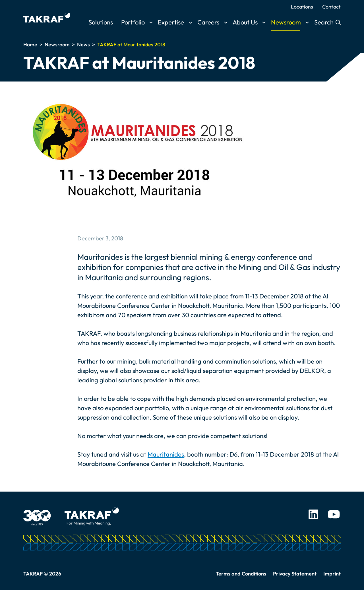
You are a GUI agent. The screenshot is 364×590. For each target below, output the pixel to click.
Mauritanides (166, 454)
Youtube (334, 514)
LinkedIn (313, 514)
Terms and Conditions (241, 574)
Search (325, 22)
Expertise (171, 22)
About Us (245, 22)
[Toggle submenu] (151, 23)
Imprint (332, 574)
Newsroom (286, 22)
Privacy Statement (295, 574)
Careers (208, 22)
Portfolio (133, 22)
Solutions (101, 22)
